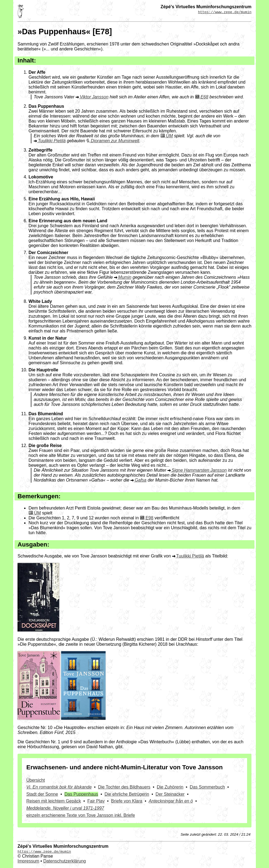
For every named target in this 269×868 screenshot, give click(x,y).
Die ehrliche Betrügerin (127, 794)
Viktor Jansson (94, 97)
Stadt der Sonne (42, 794)
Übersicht (36, 780)
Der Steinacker (170, 794)
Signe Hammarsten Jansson (199, 470)
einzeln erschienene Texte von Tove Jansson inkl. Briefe (81, 815)
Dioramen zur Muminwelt (115, 141)
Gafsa (141, 480)
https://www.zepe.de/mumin (225, 12)
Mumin (125, 277)
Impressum (28, 861)
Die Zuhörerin (170, 787)
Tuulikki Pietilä (52, 141)
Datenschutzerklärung (65, 861)
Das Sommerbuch (207, 787)
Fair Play (96, 801)
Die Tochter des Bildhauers (124, 787)
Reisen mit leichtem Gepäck (54, 801)
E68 (204, 97)
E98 (149, 518)
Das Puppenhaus (81, 794)
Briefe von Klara (127, 801)
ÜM (169, 136)
